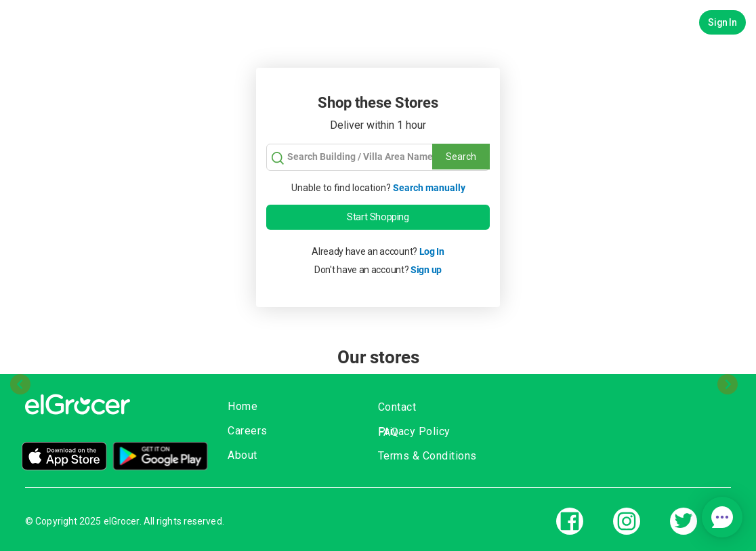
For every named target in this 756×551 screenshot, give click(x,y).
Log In (432, 251)
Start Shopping (378, 217)
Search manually (429, 188)
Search (461, 157)
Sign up (426, 270)
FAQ (388, 432)
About (243, 455)
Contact (397, 407)
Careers (248, 431)
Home (243, 406)
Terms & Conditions (427, 456)
